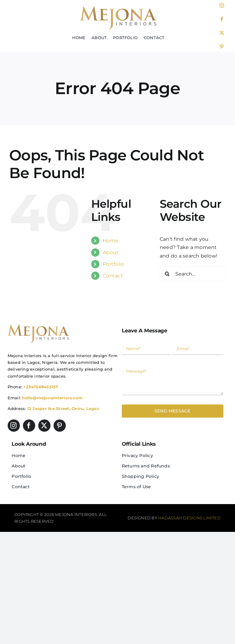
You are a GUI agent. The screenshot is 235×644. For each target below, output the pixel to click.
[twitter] (222, 33)
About (111, 252)
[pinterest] (222, 47)
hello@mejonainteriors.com (52, 398)
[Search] (167, 274)
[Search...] (193, 274)
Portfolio (113, 264)
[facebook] (222, 19)
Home (111, 241)
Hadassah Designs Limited (189, 518)
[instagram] (222, 5)
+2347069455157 (41, 387)
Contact (113, 276)
